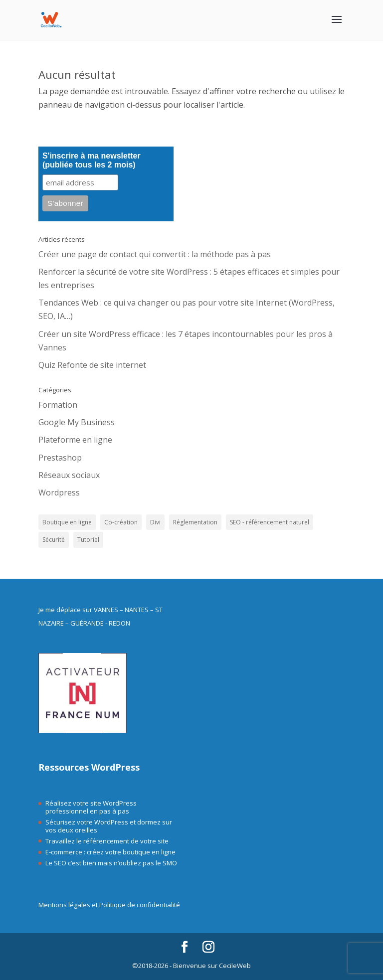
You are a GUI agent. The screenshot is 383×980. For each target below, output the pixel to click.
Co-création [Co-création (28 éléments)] (121, 522)
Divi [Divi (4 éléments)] (155, 522)
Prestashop (60, 458)
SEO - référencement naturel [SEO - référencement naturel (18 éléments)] (270, 522)
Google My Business (77, 422)
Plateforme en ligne (75, 440)
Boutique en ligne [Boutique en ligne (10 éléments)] (67, 522)
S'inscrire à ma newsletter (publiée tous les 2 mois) (92, 160)
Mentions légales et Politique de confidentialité (109, 905)
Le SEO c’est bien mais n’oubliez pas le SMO (111, 863)
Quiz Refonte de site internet (92, 365)
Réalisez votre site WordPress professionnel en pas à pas (91, 807)
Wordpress (59, 492)
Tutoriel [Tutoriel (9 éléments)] (88, 540)
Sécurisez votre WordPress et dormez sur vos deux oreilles (109, 826)
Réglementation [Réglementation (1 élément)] (195, 522)
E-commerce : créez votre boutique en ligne (110, 852)
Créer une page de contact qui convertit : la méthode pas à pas (155, 254)
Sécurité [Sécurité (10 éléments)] (54, 540)
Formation (58, 405)
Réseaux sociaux (69, 475)
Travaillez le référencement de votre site (107, 841)
